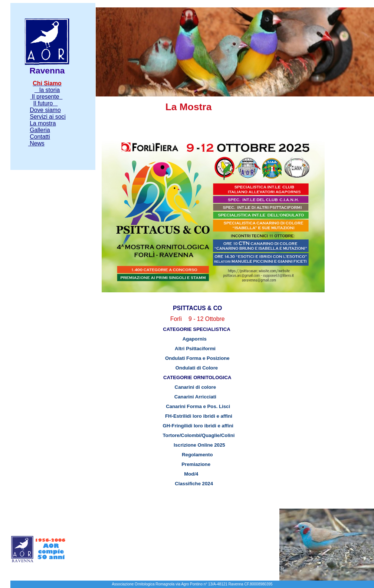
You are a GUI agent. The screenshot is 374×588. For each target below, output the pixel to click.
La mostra (43, 123)
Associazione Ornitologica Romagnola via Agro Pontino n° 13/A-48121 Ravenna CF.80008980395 (192, 584)
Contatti (40, 137)
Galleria (40, 130)
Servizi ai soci (48, 117)
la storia (47, 90)
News (36, 143)
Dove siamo (45, 110)
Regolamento (188, 455)
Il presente (46, 97)
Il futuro (44, 103)
